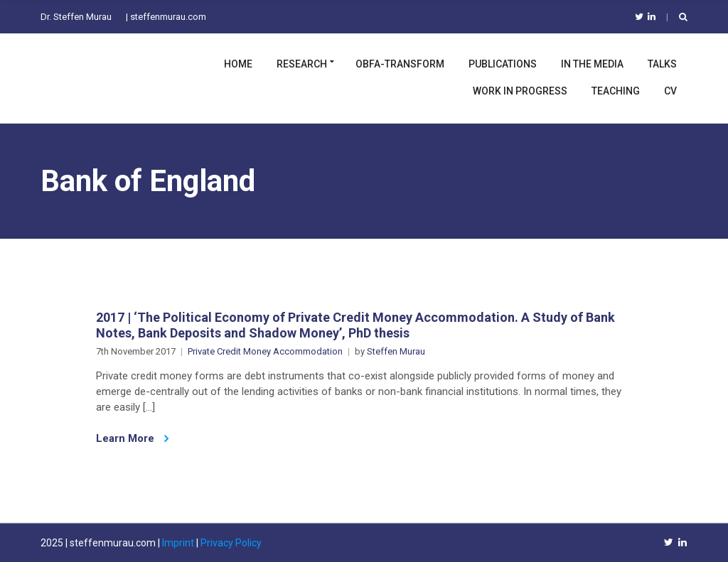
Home (238, 64)
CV (670, 91)
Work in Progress (520, 91)
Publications (503, 64)
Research (302, 64)
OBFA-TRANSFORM (400, 64)
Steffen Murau (396, 351)
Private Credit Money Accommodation (265, 351)
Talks (662, 64)
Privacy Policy (231, 543)
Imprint (178, 543)
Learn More (132, 438)
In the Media (592, 64)
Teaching (616, 91)
